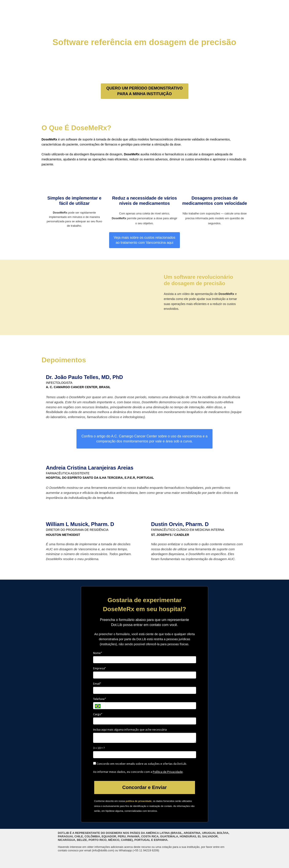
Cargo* (98, 714)
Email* (97, 684)
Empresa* (99, 668)
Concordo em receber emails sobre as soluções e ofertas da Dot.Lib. (140, 764)
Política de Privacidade (168, 772)
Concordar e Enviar (144, 787)
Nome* (98, 653)
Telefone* (100, 699)
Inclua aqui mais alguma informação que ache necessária (130, 730)
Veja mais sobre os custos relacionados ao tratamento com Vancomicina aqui (144, 240)
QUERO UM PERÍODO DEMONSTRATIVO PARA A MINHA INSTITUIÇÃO (144, 91)
